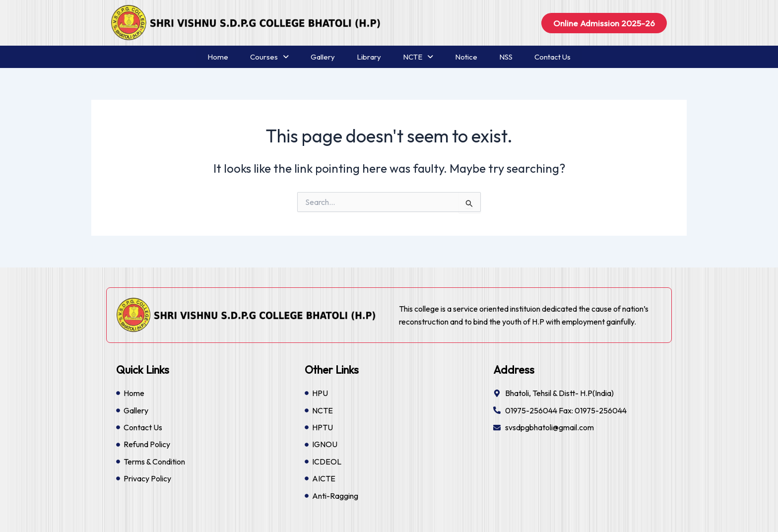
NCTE (418, 57)
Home (218, 57)
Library (369, 57)
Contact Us (552, 57)
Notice (466, 57)
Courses (269, 57)
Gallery (323, 57)
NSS (506, 57)
